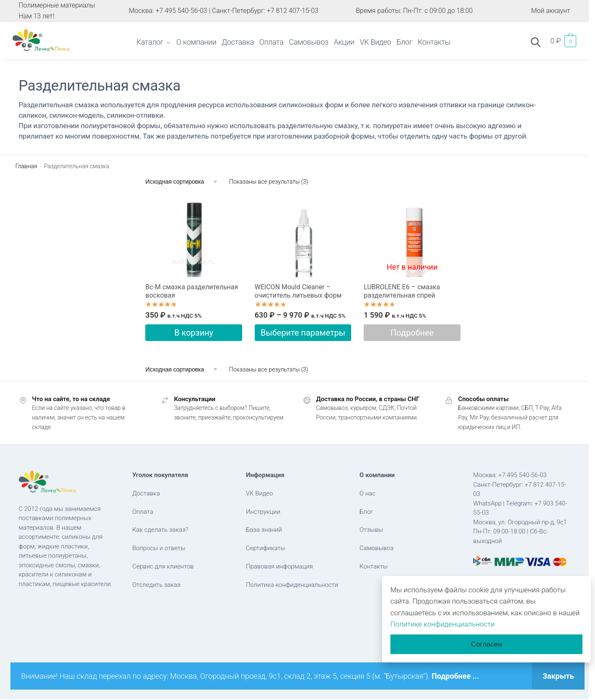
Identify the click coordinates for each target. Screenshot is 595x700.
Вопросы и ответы (159, 548)
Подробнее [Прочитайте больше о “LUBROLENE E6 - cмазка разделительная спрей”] (412, 333)
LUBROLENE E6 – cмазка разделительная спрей (402, 291)
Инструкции (263, 512)
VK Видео (260, 493)
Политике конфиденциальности (443, 624)
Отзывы (371, 530)
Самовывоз (376, 548)
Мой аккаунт (551, 11)
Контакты (373, 566)
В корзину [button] (194, 333)
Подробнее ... (456, 676)
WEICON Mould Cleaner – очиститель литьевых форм (298, 291)
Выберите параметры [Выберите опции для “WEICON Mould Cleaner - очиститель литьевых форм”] (303, 333)
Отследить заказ (157, 585)
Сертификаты (266, 548)
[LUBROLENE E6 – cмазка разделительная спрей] (412, 237)
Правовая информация (280, 566)
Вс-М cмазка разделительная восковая (192, 291)
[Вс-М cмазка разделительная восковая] (194, 237)
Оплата (143, 512)
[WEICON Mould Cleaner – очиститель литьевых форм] (303, 237)
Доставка (146, 493)
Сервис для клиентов (163, 566)
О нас (367, 493)
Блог (366, 512)
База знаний (264, 530)
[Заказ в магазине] (182, 182)
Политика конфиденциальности (292, 585)
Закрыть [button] (558, 676)
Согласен (486, 644)
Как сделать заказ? (160, 530)
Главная (26, 166)
